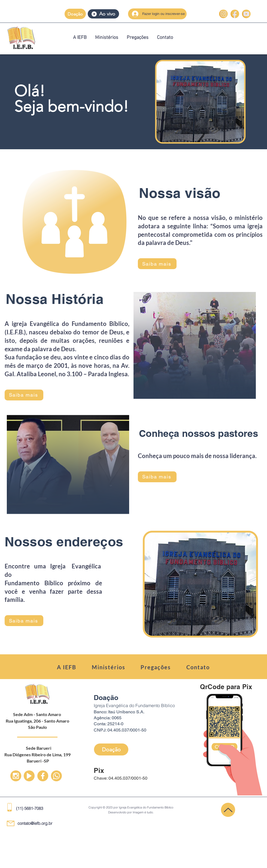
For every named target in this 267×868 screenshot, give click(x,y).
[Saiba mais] (157, 264)
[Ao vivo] (103, 14)
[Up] (16, 776)
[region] (133, 102)
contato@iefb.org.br (35, 823)
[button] (75, 14)
